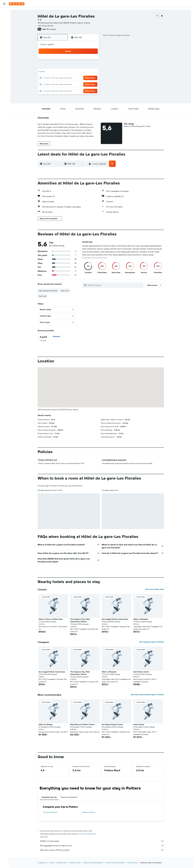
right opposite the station (48, 291)
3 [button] (63, 66)
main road (42, 296)
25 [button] (69, 84)
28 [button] (86, 84)
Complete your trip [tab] (49, 797)
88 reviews (51, 29)
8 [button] (92, 66)
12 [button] (75, 72)
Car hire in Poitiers (50, 812)
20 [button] (80, 78)
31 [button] (63, 90)
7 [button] (86, 66)
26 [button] (75, 84)
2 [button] (57, 66)
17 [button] (63, 78)
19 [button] (75, 78)
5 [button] (75, 66)
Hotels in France (75, 863)
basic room (65, 291)
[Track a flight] (4, 34)
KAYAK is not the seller (102, 841)
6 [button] (81, 66)
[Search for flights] (4, 11)
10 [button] (63, 72)
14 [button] (86, 72)
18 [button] (69, 78)
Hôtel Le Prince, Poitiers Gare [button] (51, 619)
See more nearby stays (155, 589)
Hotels (51, 863)
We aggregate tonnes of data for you (102, 845)
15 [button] (92, 72)
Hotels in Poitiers (88, 812)
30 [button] (57, 90)
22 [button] (92, 78)
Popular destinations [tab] (69, 797)
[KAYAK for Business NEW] (4, 39)
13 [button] (81, 72)
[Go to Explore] (4, 29)
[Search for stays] (4, 17)
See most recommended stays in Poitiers (147, 695)
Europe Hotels (62, 863)
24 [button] (63, 84)
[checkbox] (50, 339)
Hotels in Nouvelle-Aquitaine (93, 863)
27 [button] (81, 84)
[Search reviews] (115, 285)
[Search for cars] (4, 22)
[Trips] (4, 46)
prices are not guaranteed (87, 834)
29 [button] (92, 84)
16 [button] (57, 78)
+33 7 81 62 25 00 (45, 26)
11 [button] (69, 72)
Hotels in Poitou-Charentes (115, 863)
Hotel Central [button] (139, 724)
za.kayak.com (42, 863)
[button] (4, 4)
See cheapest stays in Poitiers (152, 642)
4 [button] (69, 66)
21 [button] (86, 78)
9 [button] (57, 72)
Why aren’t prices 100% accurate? (102, 850)
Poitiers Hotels (132, 863)
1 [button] (92, 60)
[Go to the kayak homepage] (17, 4)
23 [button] (57, 84)
